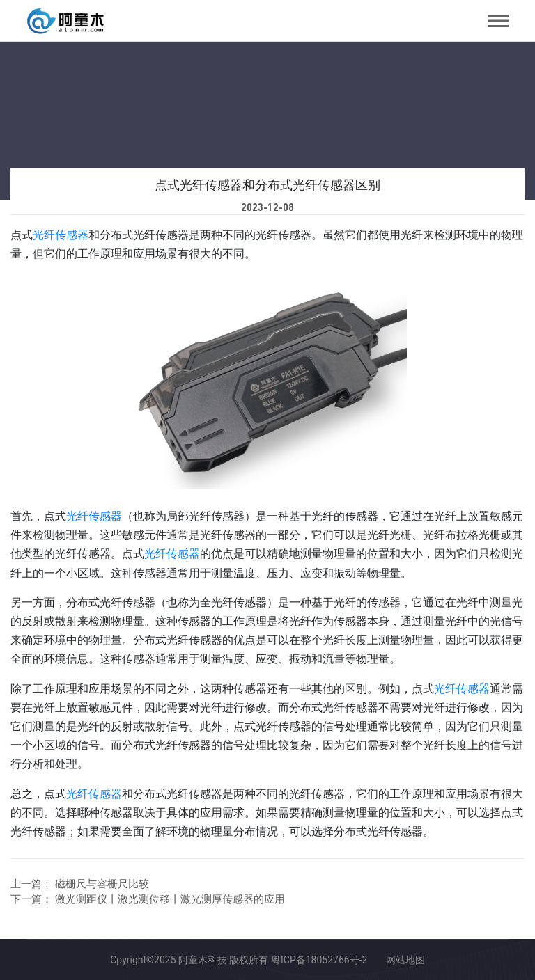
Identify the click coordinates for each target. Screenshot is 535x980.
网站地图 (405, 960)
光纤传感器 (61, 235)
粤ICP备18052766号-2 (319, 960)
